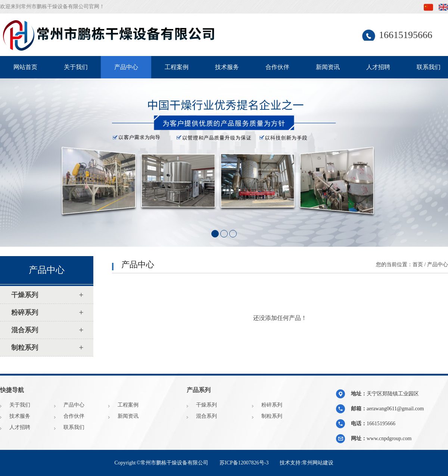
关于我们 (76, 67)
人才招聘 (378, 67)
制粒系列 (272, 416)
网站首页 (25, 67)
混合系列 (206, 416)
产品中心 (126, 67)
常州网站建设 (318, 463)
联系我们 (74, 427)
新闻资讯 (328, 67)
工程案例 (177, 67)
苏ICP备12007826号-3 (244, 463)
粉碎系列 (272, 405)
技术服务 (227, 67)
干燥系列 (206, 405)
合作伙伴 (277, 67)
